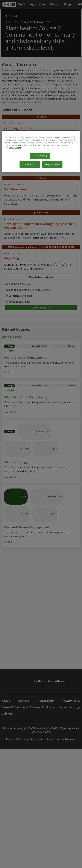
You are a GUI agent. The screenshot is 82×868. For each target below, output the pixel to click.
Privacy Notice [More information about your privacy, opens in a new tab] (15, 148)
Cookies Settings (40, 156)
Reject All (30, 164)
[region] (41, 151)
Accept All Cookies (52, 164)
